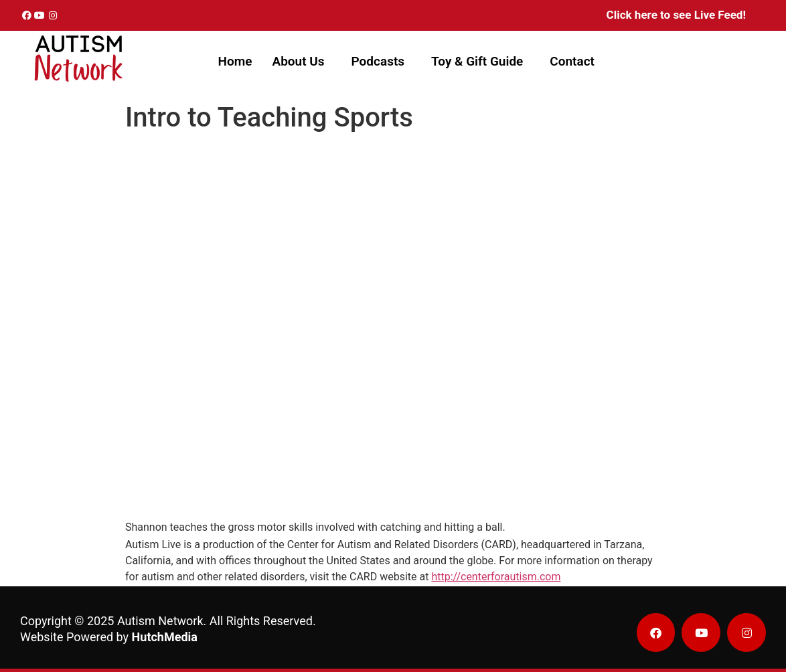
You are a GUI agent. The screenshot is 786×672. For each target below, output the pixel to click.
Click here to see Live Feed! (676, 15)
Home (235, 61)
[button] (301, 61)
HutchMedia (165, 637)
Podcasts (378, 61)
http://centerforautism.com (496, 577)
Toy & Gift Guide (477, 61)
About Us (298, 61)
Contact (572, 61)
